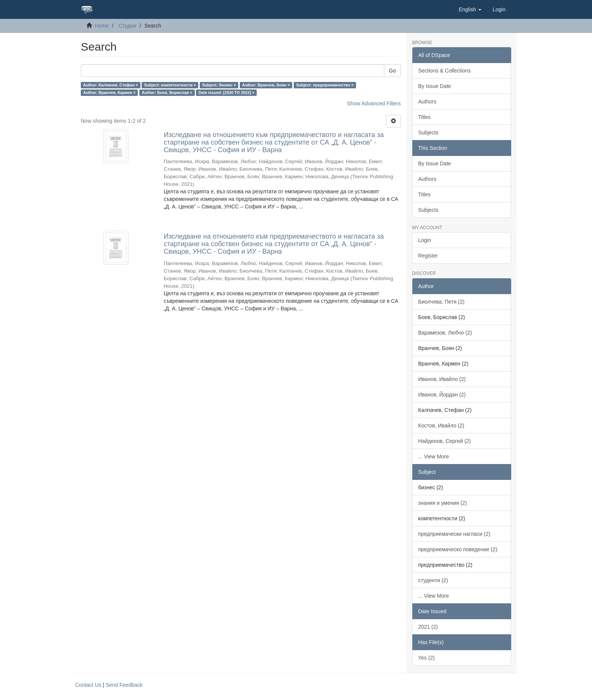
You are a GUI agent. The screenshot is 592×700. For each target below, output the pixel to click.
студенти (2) (433, 580)
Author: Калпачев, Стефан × (110, 85)
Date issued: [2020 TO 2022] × (227, 93)
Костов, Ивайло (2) (441, 426)
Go (392, 71)
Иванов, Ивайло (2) (442, 379)
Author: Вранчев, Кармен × (109, 93)
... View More (434, 456)
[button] (470, 9)
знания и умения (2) (443, 503)
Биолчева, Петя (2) (442, 302)
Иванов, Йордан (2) (442, 395)
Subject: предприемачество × (325, 85)
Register (428, 256)
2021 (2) (428, 627)
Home (102, 26)
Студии (127, 26)
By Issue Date (435, 86)
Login (425, 240)
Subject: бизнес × (219, 85)
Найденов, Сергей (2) (445, 441)
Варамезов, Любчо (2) (445, 333)
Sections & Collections (445, 71)
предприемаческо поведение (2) (458, 549)
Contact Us (88, 685)
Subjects (429, 133)
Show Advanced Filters (374, 103)
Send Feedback (124, 685)
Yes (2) (427, 658)
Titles (425, 117)
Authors (427, 102)
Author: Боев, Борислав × (167, 93)
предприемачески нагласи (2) (454, 534)
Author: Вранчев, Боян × (266, 85)
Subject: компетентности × (170, 85)
